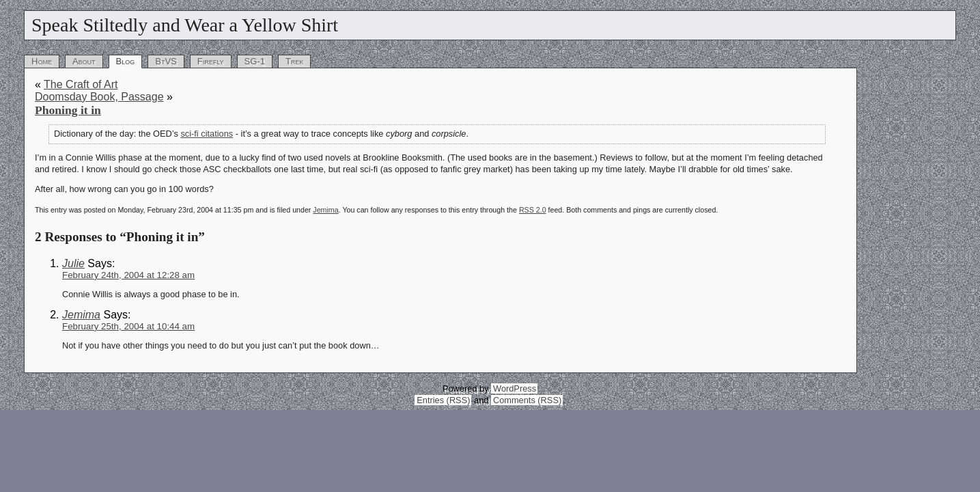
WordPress (515, 388)
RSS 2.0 (533, 210)
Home (42, 61)
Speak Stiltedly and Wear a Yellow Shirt (185, 25)
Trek (294, 61)
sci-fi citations (207, 134)
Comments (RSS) (527, 400)
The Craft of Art (81, 84)
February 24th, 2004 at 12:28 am (128, 275)
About (84, 61)
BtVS (166, 61)
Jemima (325, 210)
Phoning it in (68, 110)
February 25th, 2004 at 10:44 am (128, 326)
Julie (73, 263)
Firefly (211, 61)
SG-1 (255, 61)
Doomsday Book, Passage (99, 97)
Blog (126, 61)
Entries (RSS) (443, 400)
